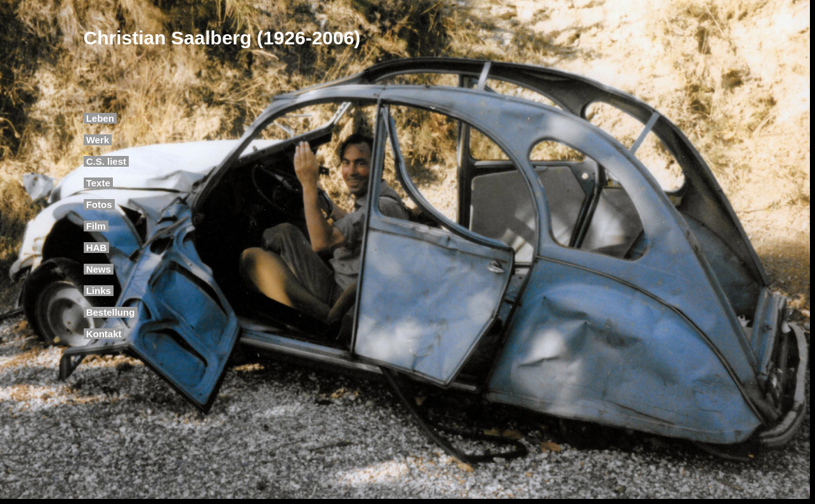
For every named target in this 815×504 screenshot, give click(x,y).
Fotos (99, 204)
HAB (97, 248)
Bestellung (111, 312)
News (99, 269)
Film (96, 226)
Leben (101, 118)
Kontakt (104, 334)
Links (99, 291)
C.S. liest (107, 161)
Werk (98, 140)
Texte (98, 183)
